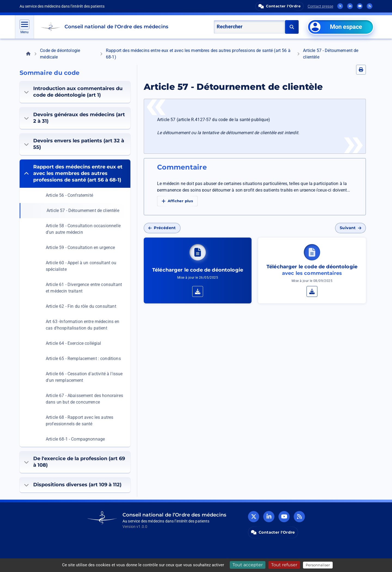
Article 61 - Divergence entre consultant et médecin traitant (84, 288)
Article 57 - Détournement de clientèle (83, 210)
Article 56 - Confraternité (69, 195)
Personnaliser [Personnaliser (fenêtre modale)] (318, 565)
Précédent (162, 228)
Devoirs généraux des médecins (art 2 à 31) (74, 118)
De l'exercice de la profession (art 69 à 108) (74, 462)
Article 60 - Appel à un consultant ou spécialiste (81, 266)
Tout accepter (248, 565)
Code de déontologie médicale (60, 54)
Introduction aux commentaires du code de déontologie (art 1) (73, 92)
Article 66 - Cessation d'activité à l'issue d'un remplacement (84, 377)
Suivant (350, 228)
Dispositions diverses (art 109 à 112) (73, 485)
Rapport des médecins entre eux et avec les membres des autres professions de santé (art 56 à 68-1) (198, 54)
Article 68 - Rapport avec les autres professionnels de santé (79, 421)
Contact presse (320, 6)
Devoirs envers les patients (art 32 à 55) (74, 144)
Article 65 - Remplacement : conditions (83, 359)
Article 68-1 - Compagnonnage (75, 439)
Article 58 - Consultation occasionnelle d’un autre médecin (83, 229)
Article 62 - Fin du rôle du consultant (81, 306)
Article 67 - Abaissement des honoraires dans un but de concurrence (84, 399)
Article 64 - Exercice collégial (73, 343)
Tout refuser (284, 565)
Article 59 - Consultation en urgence (80, 247)
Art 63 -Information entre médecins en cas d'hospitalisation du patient (83, 325)
